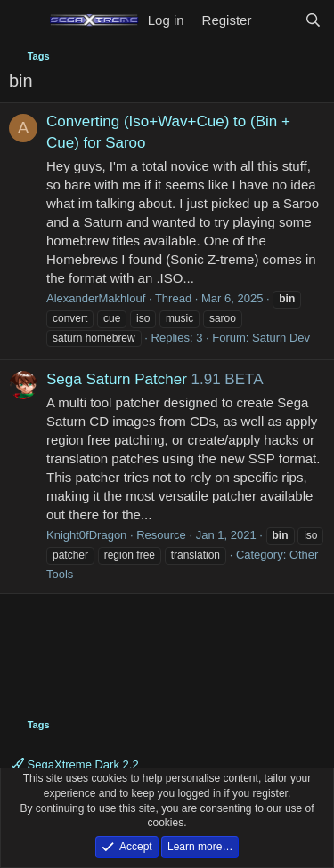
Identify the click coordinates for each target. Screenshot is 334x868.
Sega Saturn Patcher (117, 379)
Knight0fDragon (86, 535)
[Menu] (24, 20)
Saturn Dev (281, 338)
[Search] (313, 20)
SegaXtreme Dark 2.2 (76, 764)
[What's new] (277, 20)
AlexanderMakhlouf (96, 298)
